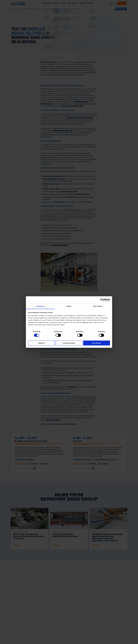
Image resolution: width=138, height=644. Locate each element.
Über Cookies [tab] (98, 306)
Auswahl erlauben (69, 343)
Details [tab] (69, 306)
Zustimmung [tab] (40, 306)
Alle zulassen (97, 343)
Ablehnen (41, 343)
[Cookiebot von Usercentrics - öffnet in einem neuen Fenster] (102, 300)
